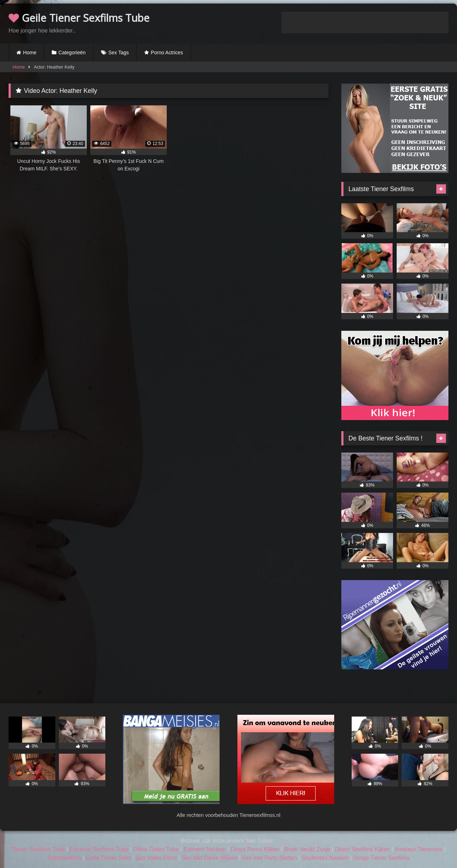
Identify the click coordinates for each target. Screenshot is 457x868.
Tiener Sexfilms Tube (38, 849)
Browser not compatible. (365, 23)
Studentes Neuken (325, 858)
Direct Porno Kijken (255, 849)
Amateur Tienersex (418, 849)
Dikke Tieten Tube (156, 849)
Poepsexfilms (64, 858)
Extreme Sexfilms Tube (99, 849)
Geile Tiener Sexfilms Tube (79, 18)
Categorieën (72, 53)
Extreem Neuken (205, 849)
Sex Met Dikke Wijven (210, 858)
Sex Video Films (156, 858)
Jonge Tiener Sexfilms (381, 858)
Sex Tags (118, 53)
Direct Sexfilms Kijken (363, 849)
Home (30, 53)
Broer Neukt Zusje (307, 849)
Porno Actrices (167, 53)
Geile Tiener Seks (109, 858)
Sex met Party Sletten (269, 858)
